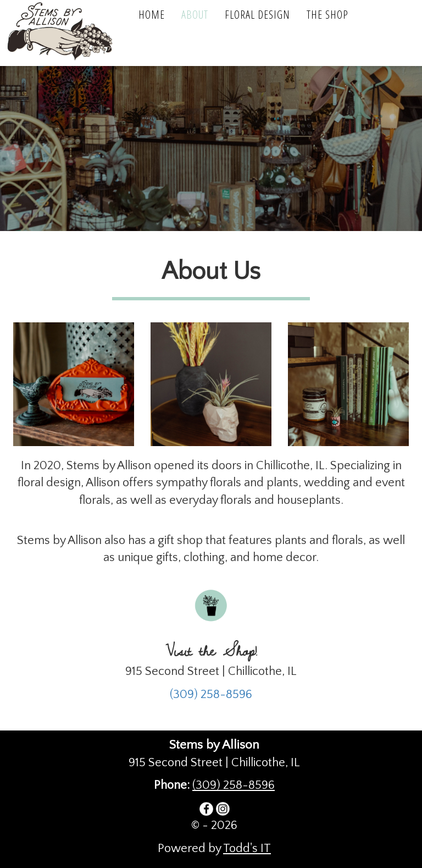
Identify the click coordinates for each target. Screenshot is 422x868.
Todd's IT (247, 848)
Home (152, 15)
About (195, 15)
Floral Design (257, 15)
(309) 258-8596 (211, 694)
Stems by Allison (66, 33)
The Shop (327, 15)
